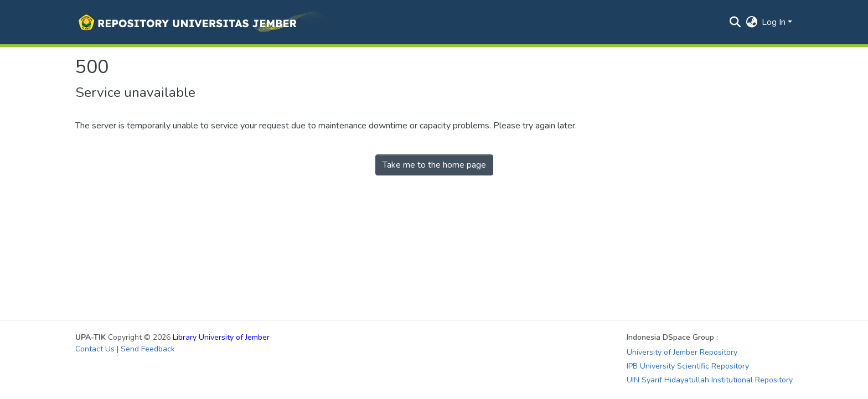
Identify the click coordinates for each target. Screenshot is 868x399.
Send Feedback (148, 349)
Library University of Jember (221, 337)
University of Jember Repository (682, 352)
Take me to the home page (434, 165)
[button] (202, 22)
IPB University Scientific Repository (688, 366)
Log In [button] (775, 22)
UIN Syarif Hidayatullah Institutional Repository (710, 380)
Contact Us (95, 349)
